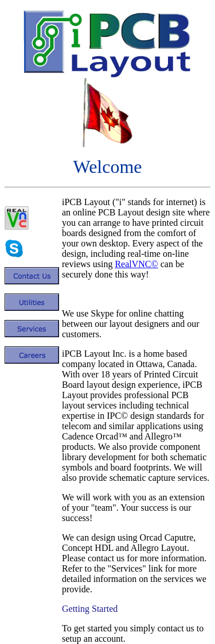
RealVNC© (136, 264)
